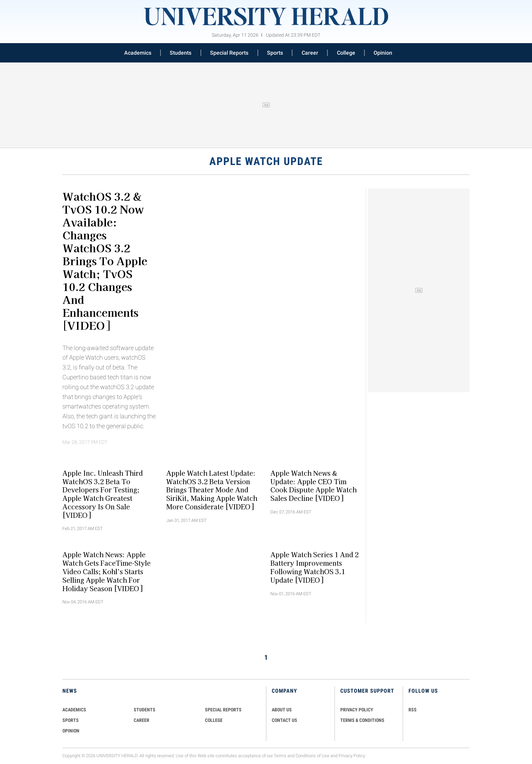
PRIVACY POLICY (357, 710)
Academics (138, 53)
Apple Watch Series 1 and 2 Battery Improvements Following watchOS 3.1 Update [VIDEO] (315, 567)
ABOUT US (282, 710)
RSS (413, 710)
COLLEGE (214, 720)
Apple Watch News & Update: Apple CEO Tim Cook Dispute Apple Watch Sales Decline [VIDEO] (313, 485)
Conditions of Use (312, 756)
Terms (280, 756)
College (346, 53)
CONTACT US (284, 720)
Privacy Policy (352, 756)
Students (180, 53)
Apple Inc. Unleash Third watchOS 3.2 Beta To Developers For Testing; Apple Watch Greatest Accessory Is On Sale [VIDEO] (103, 494)
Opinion (383, 53)
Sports (275, 53)
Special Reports (229, 53)
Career (310, 53)
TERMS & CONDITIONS (362, 720)
